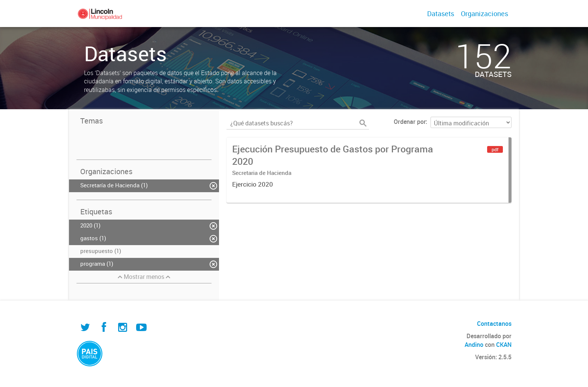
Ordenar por (410, 122)
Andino (474, 345)
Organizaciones (484, 14)
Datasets (441, 14)
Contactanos (494, 324)
